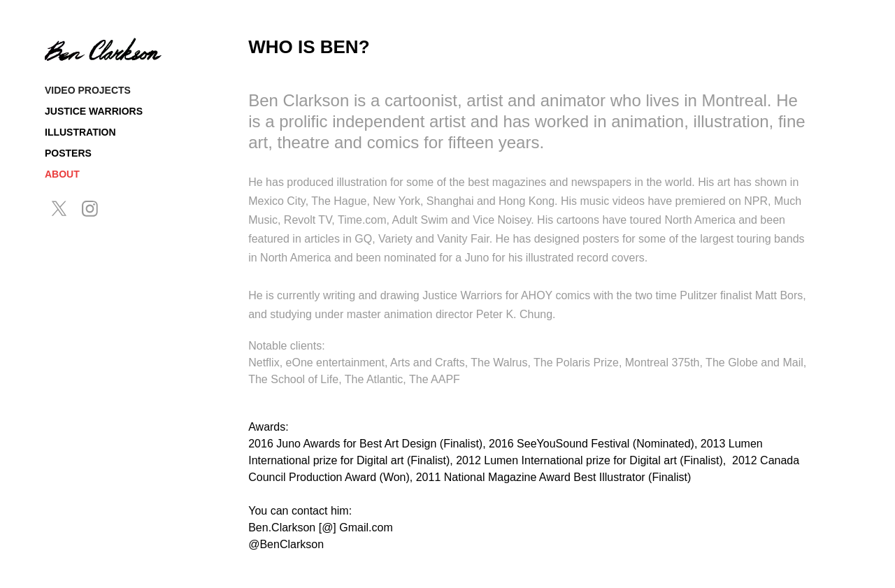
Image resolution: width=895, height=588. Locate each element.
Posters (68, 153)
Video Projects (88, 90)
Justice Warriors (94, 111)
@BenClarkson (286, 544)
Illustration (80, 132)
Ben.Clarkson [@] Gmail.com (321, 528)
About (62, 174)
